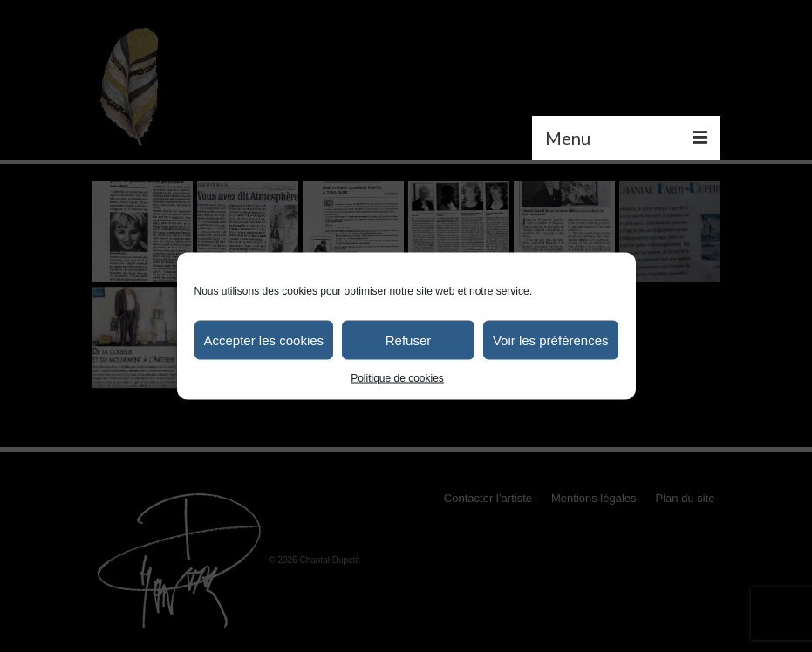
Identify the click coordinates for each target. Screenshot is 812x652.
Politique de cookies (397, 378)
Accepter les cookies (264, 340)
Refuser (409, 340)
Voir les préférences (551, 340)
